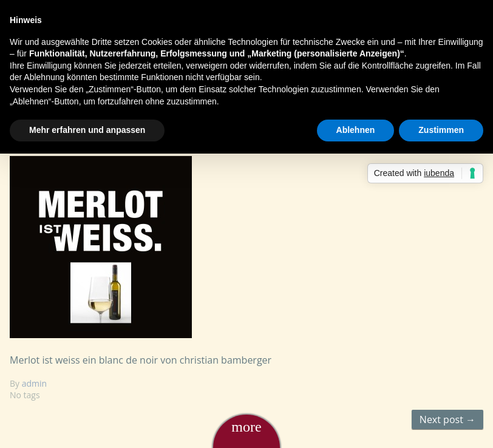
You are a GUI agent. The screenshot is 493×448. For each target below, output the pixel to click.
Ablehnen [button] (356, 130)
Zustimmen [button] (441, 130)
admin (34, 383)
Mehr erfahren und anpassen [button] (87, 130)
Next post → (447, 419)
